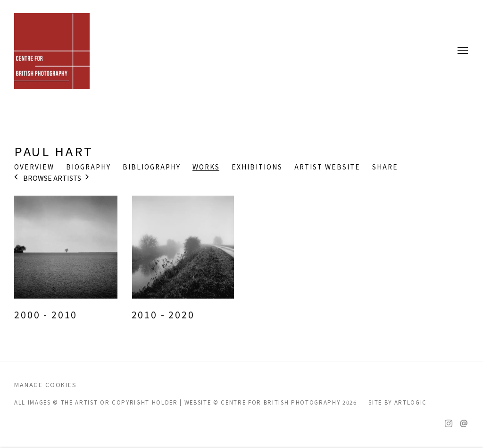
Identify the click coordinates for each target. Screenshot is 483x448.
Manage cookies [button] (46, 385)
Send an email (464, 424)
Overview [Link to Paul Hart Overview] (34, 167)
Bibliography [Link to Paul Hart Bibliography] (152, 167)
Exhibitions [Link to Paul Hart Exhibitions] (257, 167)
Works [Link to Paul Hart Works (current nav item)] (206, 167)
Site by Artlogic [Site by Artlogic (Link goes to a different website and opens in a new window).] (398, 402)
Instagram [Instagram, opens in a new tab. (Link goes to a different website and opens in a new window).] (449, 424)
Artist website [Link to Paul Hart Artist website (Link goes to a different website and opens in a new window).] (327, 167)
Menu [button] (462, 51)
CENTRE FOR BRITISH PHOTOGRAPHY (52, 51)
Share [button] (385, 167)
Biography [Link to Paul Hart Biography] (88, 167)
